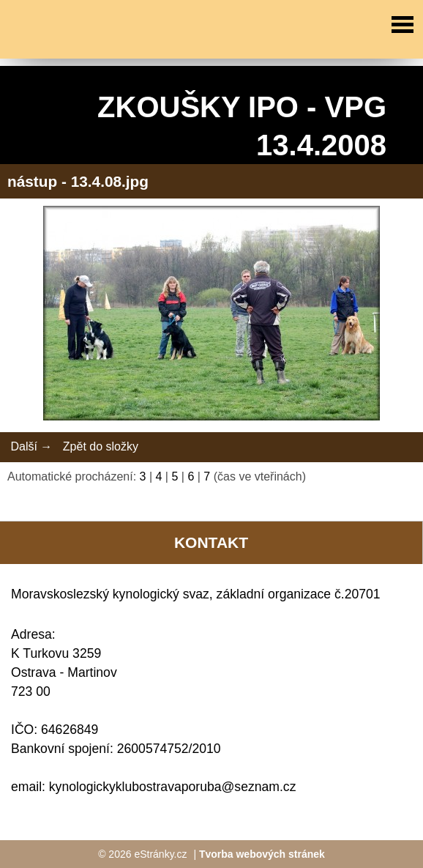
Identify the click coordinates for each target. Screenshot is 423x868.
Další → (31, 446)
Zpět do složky (101, 446)
